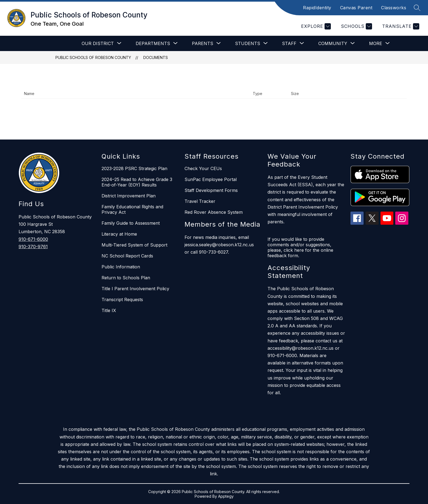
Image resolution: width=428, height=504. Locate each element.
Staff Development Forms (211, 190)
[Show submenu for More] (376, 43)
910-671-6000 (33, 239)
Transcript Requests (122, 300)
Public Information (121, 267)
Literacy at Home (119, 234)
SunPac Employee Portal (211, 179)
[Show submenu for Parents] (203, 43)
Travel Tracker (200, 201)
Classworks (394, 8)
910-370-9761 (33, 247)
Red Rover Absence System (214, 212)
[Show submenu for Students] (248, 43)
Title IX (109, 310)
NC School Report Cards (127, 256)
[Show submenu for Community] (333, 43)
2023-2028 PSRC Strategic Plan (134, 168)
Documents (156, 57)
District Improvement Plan (129, 196)
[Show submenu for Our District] (98, 43)
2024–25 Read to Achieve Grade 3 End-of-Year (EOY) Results (137, 182)
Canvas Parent (356, 8)
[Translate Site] (400, 26)
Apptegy (226, 496)
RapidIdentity (317, 8)
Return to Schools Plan (126, 278)
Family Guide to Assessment (131, 223)
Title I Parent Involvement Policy (135, 289)
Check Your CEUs (203, 168)
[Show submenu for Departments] (153, 43)
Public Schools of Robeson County (93, 57)
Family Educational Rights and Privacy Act (132, 209)
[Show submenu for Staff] (289, 43)
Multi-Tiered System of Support (134, 245)
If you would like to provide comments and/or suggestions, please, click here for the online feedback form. (300, 247)
